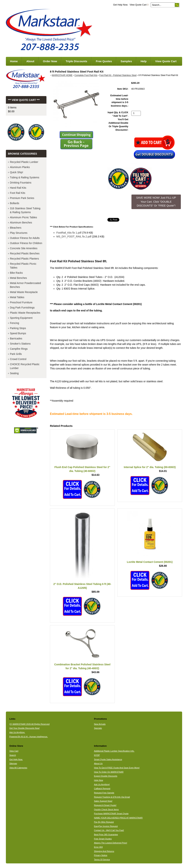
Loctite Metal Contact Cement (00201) (150, 562)
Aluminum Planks (20, 167)
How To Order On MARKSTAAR (109, 772)
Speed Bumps (18, 333)
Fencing (15, 323)
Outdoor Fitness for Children (26, 243)
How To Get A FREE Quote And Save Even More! (117, 768)
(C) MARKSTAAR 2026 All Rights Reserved (29, 724)
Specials (98, 728)
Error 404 (98, 847)
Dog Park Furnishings (22, 308)
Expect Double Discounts (106, 776)
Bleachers (16, 228)
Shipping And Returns (104, 851)
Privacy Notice (101, 855)
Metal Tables (17, 297)
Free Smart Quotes (103, 839)
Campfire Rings (19, 349)
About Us (98, 763)
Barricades (16, 338)
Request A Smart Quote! (105, 805)
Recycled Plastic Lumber (24, 162)
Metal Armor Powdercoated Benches (25, 285)
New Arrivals (100, 724)
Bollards (15, 203)
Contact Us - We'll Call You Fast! (109, 830)
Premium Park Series (22, 198)
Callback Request (102, 788)
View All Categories (18, 768)
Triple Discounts (76, 61)
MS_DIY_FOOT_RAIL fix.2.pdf (74, 237)
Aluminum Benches (21, 223)
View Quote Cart (139, 5)
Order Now (50, 61)
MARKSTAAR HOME (62, 75)
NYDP (97, 755)
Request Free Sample (104, 793)
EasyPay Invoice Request (106, 826)
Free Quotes (104, 61)
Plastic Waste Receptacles (25, 313)
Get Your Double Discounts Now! (25, 728)
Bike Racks (16, 273)
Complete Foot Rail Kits (86, 75)
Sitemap (13, 763)
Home (14, 61)
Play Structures (19, 233)
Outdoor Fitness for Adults (25, 238)
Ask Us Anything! (102, 784)
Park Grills (16, 354)
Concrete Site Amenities (24, 248)
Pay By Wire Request (104, 822)
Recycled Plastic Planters (24, 259)
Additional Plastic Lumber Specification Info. (114, 751)
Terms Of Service (102, 860)
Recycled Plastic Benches (25, 253)
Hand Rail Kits (18, 188)
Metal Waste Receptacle (24, 292)
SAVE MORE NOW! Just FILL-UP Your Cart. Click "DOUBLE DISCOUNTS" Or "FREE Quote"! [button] (156, 202)
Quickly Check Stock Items (106, 809)
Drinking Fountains (21, 183)
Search (13, 755)
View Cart (14, 751)
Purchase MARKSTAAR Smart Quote (111, 814)
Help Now (98, 780)
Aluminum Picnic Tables (23, 217)
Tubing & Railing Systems (25, 177)
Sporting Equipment (21, 318)
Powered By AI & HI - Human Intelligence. (29, 737)
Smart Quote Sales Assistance (108, 759)
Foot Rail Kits (18, 193)
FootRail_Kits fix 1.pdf (69, 233)
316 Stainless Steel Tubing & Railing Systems (25, 210)
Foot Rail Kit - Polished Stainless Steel (118, 75)
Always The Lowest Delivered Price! (111, 843)
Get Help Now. (121, 5)
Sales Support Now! (103, 801)
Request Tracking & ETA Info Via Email (112, 797)
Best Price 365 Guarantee (106, 835)
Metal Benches (18, 278)
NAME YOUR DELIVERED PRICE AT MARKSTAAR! (118, 818)
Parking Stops (18, 328)
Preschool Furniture (21, 302)
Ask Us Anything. (17, 732)
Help (144, 61)
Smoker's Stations (20, 344)
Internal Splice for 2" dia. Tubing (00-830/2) (150, 467)
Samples (126, 61)
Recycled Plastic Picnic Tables (23, 266)
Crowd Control (18, 359)
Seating (14, 373)
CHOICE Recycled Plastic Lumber (25, 366)
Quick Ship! (17, 172)
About (30, 61)
